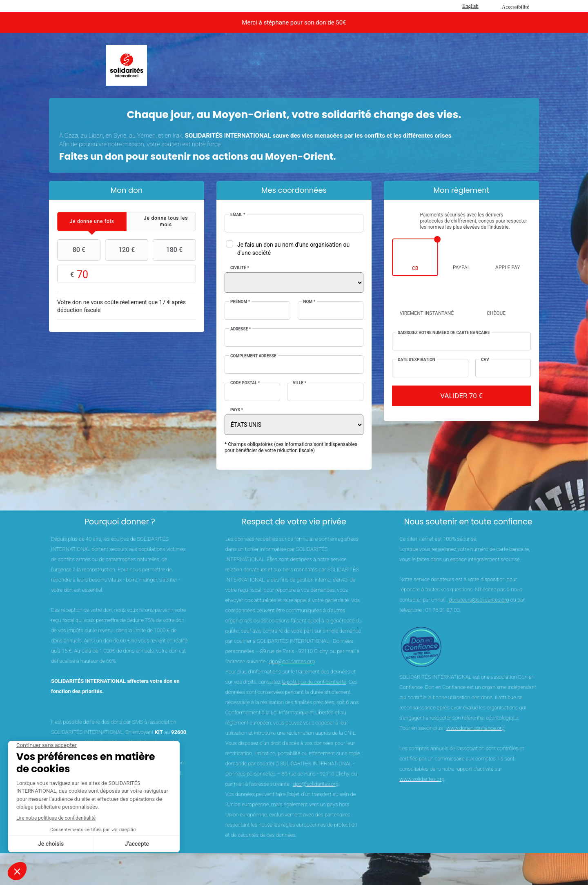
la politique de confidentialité (314, 682)
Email (238, 215)
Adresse (241, 329)
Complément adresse (253, 356)
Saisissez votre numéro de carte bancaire (444, 333)
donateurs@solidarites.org (479, 600)
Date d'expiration (416, 360)
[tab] (92, 222)
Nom (310, 302)
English (470, 6)
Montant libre (127, 274)
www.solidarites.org (422, 779)
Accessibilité (516, 7)
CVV (485, 360)
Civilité (240, 268)
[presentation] (92, 222)
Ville (300, 383)
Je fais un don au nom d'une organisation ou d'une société (293, 249)
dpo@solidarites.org (292, 661)
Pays (237, 410)
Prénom (240, 302)
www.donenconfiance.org (476, 728)
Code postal (245, 383)
